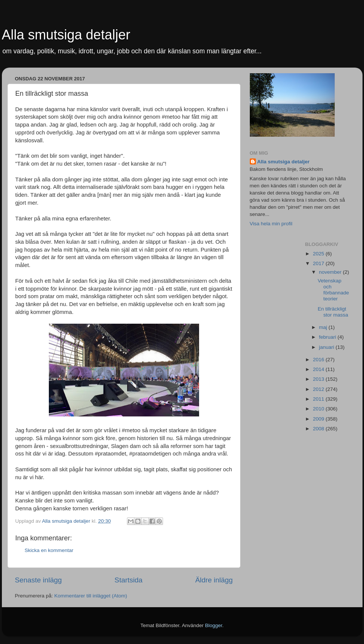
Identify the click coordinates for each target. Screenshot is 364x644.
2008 (319, 429)
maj (324, 327)
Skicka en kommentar (49, 550)
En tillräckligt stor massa (333, 312)
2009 (319, 419)
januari (327, 347)
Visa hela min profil (271, 224)
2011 (319, 399)
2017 (319, 263)
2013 (319, 379)
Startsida (129, 580)
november (331, 272)
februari (328, 337)
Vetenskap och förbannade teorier (333, 290)
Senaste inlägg (39, 580)
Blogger (214, 625)
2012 (319, 389)
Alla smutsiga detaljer (66, 35)
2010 (319, 409)
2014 (319, 369)
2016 (319, 360)
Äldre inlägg (214, 580)
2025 (319, 254)
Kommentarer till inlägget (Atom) (91, 596)
